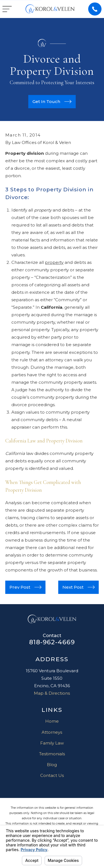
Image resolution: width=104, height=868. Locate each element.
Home (52, 721)
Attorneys (52, 732)
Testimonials (52, 754)
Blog (52, 765)
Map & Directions (52, 693)
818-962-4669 (52, 642)
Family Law (52, 743)
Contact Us (52, 775)
